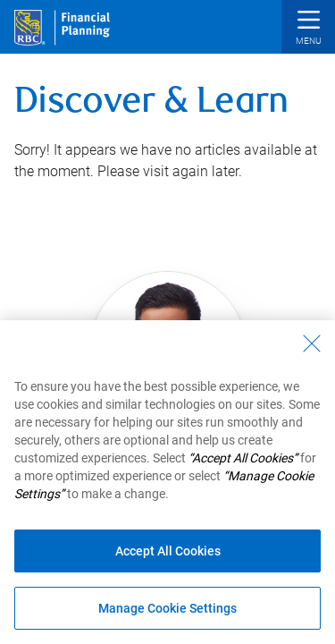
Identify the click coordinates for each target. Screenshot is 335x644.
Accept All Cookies (168, 551)
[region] (167, 482)
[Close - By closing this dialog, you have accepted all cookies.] (312, 343)
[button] (308, 29)
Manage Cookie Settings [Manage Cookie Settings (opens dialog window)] (167, 608)
